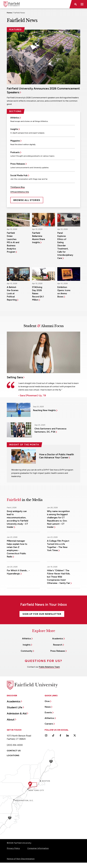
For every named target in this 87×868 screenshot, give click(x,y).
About (11, 719)
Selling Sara (15, 377)
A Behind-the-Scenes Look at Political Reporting (13, 293)
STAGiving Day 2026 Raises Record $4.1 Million (38, 293)
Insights (14, 129)
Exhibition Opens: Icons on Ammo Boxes (64, 292)
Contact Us (14, 751)
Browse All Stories (27, 200)
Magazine (15, 141)
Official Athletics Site (20, 192)
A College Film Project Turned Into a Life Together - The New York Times (58, 546)
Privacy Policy (13, 848)
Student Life (15, 707)
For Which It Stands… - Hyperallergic (18, 572)
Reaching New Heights (44, 410)
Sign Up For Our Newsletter (42, 614)
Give (47, 701)
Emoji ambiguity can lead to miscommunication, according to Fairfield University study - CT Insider (17, 519)
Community (27, 651)
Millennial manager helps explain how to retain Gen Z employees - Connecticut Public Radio (17, 549)
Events (48, 712)
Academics (58, 639)
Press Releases (18, 164)
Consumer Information (38, 848)
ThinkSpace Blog (17, 187)
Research (58, 645)
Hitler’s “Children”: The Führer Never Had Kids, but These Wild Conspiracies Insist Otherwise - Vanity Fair (59, 577)
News (48, 707)
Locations (13, 755)
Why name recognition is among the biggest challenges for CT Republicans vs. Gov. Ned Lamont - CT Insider (58, 519)
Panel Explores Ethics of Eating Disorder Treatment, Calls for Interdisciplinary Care (65, 246)
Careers (49, 724)
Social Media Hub (19, 175)
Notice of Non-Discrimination (21, 859)
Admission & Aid (17, 713)
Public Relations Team (49, 667)
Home (9, 13)
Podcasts (15, 152)
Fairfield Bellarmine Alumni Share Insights (39, 238)
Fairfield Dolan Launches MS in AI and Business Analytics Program (13, 242)
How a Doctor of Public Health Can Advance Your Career (56, 456)
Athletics (15, 118)
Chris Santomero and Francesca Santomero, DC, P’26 (50, 430)
